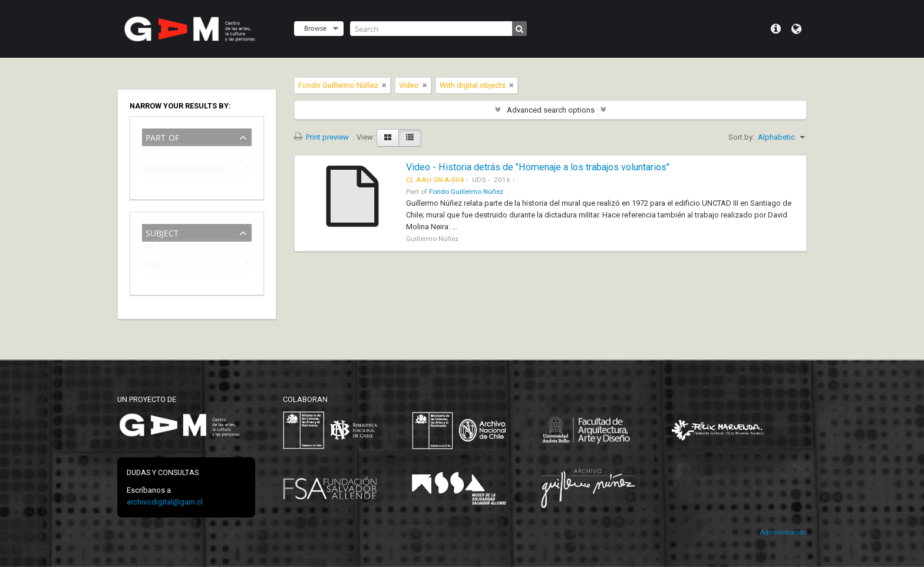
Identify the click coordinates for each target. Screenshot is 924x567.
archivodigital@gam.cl (165, 502)
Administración (783, 533)
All (149, 153)
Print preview (321, 137)
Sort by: (741, 137)
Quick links (776, 29)
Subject (162, 232)
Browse (315, 28)
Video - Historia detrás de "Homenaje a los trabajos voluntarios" (538, 167)
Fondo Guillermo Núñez (184, 170)
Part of (162, 136)
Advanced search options (551, 110)
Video (154, 266)
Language (796, 29)
